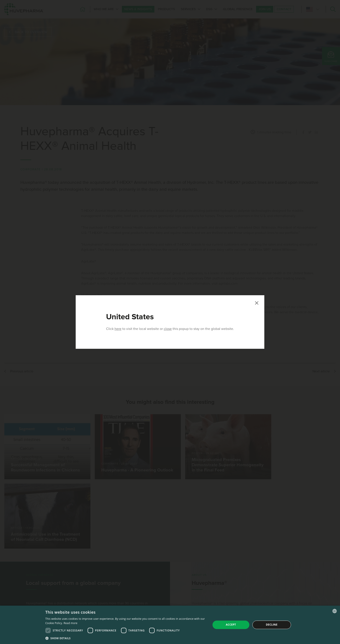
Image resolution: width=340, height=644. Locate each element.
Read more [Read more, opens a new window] (70, 623)
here (118, 329)
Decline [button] (272, 625)
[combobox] (335, 611)
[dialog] (170, 625)
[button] (126, 638)
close (168, 329)
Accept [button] (231, 625)
